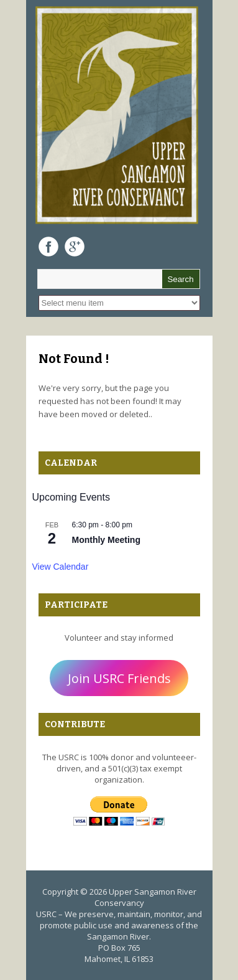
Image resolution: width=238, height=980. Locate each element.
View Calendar (61, 567)
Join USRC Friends (119, 678)
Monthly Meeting (106, 540)
